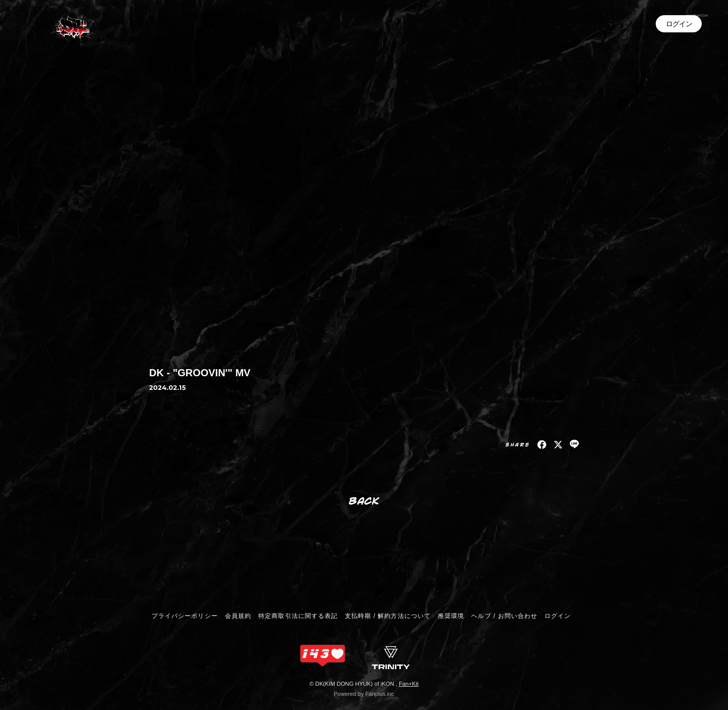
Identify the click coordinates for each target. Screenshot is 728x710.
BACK (364, 500)
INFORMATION (662, 30)
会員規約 (238, 616)
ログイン (679, 60)
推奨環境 (451, 616)
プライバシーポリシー (185, 616)
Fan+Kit (409, 684)
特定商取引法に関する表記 (298, 616)
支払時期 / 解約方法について (388, 616)
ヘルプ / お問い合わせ (504, 616)
